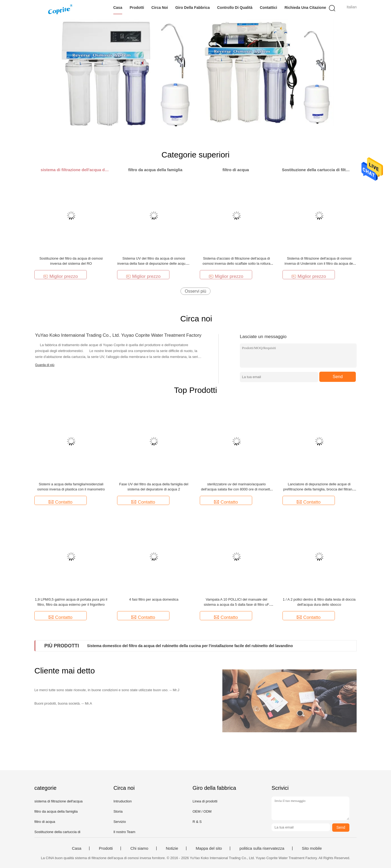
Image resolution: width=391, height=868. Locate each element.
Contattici (268, 8)
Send (338, 377)
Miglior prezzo (61, 276)
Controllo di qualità (235, 8)
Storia (118, 811)
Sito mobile (312, 848)
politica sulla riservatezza (262, 848)
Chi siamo (139, 848)
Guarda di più (45, 365)
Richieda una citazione (305, 8)
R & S (197, 822)
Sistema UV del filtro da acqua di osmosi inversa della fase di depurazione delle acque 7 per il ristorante (154, 263)
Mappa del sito (209, 848)
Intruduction (122, 801)
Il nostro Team (124, 832)
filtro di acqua (45, 822)
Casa (118, 8)
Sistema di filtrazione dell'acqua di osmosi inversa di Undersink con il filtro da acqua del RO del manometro (319, 263)
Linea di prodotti (205, 801)
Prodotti (137, 8)
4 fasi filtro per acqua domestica (154, 599)
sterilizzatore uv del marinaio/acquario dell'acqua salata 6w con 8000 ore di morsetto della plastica (236, 489)
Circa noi (160, 8)
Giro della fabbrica (193, 8)
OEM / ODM (202, 811)
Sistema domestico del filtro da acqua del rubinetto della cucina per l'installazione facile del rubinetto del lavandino (190, 646)
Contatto (60, 502)
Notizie (172, 848)
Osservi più (195, 291)
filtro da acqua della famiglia (56, 811)
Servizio (120, 822)
